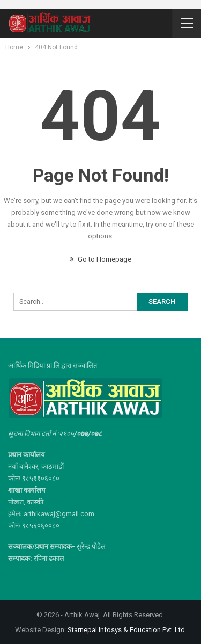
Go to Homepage (100, 259)
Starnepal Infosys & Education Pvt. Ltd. (127, 630)
